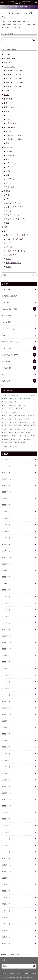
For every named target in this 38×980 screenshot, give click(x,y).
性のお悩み (8, 147)
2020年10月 (7, 806)
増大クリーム (11, 163)
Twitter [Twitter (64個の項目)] (6, 399)
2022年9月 (6, 656)
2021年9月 (6, 734)
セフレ (8, 131)
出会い (6, 111)
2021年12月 (7, 714)
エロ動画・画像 (10, 58)
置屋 (8, 223)
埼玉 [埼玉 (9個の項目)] (5, 429)
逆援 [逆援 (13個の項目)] (18, 443)
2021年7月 (6, 747)
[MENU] (2, 3)
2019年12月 (7, 865)
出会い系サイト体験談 (14, 139)
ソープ (8, 243)
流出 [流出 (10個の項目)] (18, 433)
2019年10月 (7, 878)
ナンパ (8, 119)
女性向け (9, 171)
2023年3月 (6, 616)
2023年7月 (6, 590)
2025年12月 (7, 479)
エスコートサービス (13, 203)
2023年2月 (6, 623)
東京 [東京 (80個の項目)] (5, 433)
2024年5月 (6, 525)
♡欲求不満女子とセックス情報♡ (19, 7)
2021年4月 (6, 767)
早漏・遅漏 (10, 187)
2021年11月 (7, 721)
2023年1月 (6, 629)
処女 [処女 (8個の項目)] (5, 426)
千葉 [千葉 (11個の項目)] (34, 426)
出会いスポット (12, 123)
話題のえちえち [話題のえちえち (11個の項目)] (8, 443)
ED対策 (9, 151)
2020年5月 (6, 832)
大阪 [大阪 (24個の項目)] (11, 429)
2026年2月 (6, 466)
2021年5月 (6, 760)
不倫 (5, 103)
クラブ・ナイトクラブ (14, 207)
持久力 (8, 183)
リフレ (8, 259)
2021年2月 (6, 780)
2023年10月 (7, 571)
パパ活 (6, 91)
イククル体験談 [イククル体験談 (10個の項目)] (8, 402)
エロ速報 (26, 974)
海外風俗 (7, 191)
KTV (8, 199)
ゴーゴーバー (11, 211)
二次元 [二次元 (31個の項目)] (6, 422)
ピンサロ (9, 247)
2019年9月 (6, 885)
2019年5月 (6, 911)
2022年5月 (6, 682)
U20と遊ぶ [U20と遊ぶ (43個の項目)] (14, 399)
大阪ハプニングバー (13, 75)
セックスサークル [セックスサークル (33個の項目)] (9, 409)
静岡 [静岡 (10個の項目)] (24, 443)
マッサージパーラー (13, 215)
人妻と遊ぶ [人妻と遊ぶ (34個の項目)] (14, 422)
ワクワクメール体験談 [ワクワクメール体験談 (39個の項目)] (23, 419)
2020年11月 (7, 799)
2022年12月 (7, 636)
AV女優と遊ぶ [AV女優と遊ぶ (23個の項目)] (14, 395)
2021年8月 (6, 741)
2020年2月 (6, 852)
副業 (5, 974)
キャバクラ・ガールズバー (16, 239)
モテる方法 (8, 99)
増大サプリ (10, 167)
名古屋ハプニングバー (14, 71)
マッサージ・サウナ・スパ (16, 219)
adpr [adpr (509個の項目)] (5, 395)
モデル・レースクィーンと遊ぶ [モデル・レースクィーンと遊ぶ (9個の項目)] (25, 416)
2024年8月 (6, 505)
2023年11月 (7, 564)
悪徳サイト (10, 143)
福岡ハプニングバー (13, 87)
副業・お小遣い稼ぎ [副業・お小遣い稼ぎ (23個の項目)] (16, 426)
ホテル (6, 95)
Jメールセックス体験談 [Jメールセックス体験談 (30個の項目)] (28, 395)
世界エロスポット (10, 107)
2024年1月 (6, 551)
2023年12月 (7, 557)
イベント (9, 115)
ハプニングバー (10, 67)
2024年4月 (6, 531)
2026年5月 (6, 459)
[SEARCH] (36, 3)
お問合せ (11, 974)
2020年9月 (6, 813)
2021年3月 (6, 773)
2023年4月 (6, 610)
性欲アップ (10, 179)
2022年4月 (6, 688)
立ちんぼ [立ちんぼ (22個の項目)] (6, 439)
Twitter (18, 974)
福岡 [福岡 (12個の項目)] (34, 436)
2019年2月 (6, 924)
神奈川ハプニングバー (14, 83)
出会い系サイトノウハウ (15, 135)
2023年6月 (6, 597)
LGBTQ (7, 54)
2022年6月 (6, 675)
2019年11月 (7, 871)
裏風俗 (8, 267)
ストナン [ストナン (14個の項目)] (23, 405)
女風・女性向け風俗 (13, 263)
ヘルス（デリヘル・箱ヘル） (17, 251)
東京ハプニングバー (13, 79)
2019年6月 (6, 904)
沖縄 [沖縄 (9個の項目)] (11, 433)
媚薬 (8, 175)
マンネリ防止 (11, 155)
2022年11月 (7, 642)
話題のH (34, 974)
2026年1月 (6, 472)
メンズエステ (11, 255)
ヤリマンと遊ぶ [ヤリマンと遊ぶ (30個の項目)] (8, 419)
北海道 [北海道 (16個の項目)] (27, 426)
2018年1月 (6, 943)
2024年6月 (6, 518)
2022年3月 (6, 695)
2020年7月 (6, 819)
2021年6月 (6, 754)
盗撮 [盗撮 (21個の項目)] (15, 436)
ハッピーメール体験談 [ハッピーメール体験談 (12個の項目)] (10, 412)
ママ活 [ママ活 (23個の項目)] (22, 412)
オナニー (7, 63)
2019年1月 (6, 930)
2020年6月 (6, 826)
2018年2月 (6, 937)
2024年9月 (6, 499)
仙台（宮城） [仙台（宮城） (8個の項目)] (25, 422)
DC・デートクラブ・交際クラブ (18, 235)
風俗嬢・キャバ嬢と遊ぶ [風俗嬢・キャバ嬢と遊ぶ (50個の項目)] (11, 446)
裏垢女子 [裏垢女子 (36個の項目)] (28, 439)
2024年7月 (6, 512)
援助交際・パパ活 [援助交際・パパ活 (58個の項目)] (28, 429)
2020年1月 (6, 858)
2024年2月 (6, 544)
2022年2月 (6, 701)
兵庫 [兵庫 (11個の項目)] (34, 422)
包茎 (8, 159)
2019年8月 (6, 891)
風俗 (5, 231)
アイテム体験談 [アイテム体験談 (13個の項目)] (26, 399)
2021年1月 (6, 786)
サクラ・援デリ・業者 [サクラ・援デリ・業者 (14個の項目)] (10, 405)
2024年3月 (6, 538)
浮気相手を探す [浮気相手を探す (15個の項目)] (27, 433)
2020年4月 (6, 839)
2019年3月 (6, 917)
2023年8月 (6, 584)
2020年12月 (7, 793)
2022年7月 (6, 669)
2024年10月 (7, 492)
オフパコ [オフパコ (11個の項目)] (19, 402)
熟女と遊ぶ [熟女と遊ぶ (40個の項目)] (7, 436)
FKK (8, 195)
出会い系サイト (10, 127)
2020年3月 (6, 845)
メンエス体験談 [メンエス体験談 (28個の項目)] (8, 416)
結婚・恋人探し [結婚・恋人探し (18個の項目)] (17, 439)
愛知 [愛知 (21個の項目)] (18, 429)
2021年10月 (7, 728)
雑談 (5, 227)
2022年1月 (6, 708)
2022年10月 (7, 649)
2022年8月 (6, 662)
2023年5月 (6, 603)
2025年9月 (6, 485)
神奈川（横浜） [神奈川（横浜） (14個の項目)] (25, 436)
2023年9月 (6, 577)
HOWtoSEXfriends (15, 977)
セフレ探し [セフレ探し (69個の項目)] (21, 409)
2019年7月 (6, 898)
